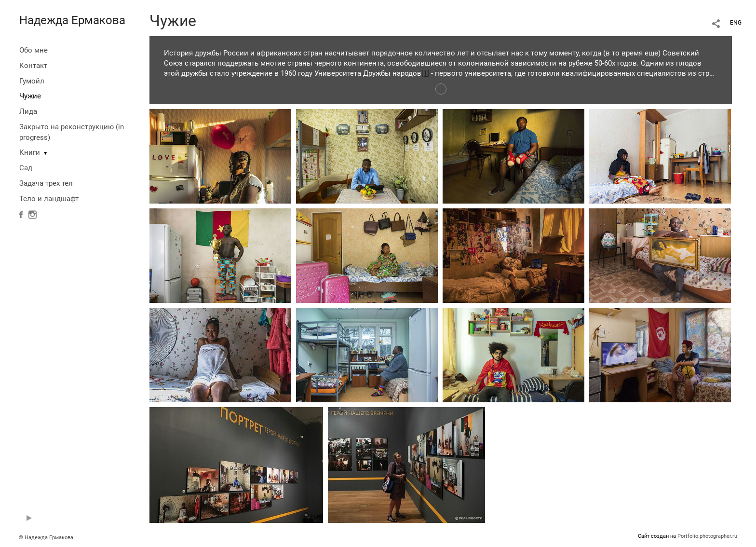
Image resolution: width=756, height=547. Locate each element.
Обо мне (34, 50)
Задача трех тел (46, 183)
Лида (28, 111)
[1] (425, 73)
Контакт (33, 66)
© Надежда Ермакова (46, 538)
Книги (30, 152)
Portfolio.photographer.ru (707, 536)
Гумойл (32, 81)
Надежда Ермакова (72, 20)
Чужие (30, 96)
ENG (736, 23)
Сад (26, 168)
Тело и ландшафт (49, 199)
